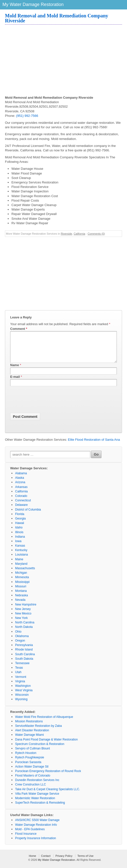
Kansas (20, 552)
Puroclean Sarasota (28, 768)
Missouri (21, 592)
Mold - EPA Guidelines (30, 835)
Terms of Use (85, 862)
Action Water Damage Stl (32, 773)
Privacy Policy (64, 862)
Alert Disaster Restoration (32, 736)
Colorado (21, 502)
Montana (21, 597)
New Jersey (23, 615)
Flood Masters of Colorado (33, 781)
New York (21, 624)
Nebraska (21, 601)
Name (15, 371)
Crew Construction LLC (31, 790)
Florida (20, 520)
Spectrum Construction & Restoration (40, 750)
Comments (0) (96, 234)
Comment (19, 329)
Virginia (20, 687)
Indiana (20, 543)
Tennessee (22, 669)
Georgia (20, 524)
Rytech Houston (26, 759)
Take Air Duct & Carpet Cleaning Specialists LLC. (48, 795)
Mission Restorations (29, 727)
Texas (19, 674)
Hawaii (20, 529)
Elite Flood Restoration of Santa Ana (94, 446)
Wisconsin (22, 701)
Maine (19, 565)
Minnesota (22, 583)
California (79, 234)
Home (32, 862)
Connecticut (23, 506)
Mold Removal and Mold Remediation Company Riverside (57, 18)
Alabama (21, 479)
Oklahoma (22, 642)
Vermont (21, 683)
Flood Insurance (26, 840)
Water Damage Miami (30, 741)
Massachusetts (25, 574)
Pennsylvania (24, 651)
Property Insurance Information (36, 844)
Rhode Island (24, 655)
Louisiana (21, 561)
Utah (18, 678)
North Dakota (24, 633)
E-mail (15, 383)
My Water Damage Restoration (56, 866)
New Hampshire (26, 610)
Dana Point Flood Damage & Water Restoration (46, 745)
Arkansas (21, 493)
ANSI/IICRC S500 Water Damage (37, 826)
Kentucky (21, 556)
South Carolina (25, 660)
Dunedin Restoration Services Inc (37, 786)
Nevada (20, 606)
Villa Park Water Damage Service (37, 800)
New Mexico (23, 619)
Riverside (66, 234)
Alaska (20, 484)
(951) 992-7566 (27, 116)
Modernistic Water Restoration (35, 804)
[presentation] (48, 406)
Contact (46, 862)
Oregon (20, 647)
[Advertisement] (63, 61)
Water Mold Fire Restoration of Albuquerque (44, 723)
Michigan (21, 579)
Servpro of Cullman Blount (32, 754)
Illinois (19, 538)
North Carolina (25, 628)
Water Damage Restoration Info (36, 831)
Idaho (19, 533)
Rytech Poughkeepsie (30, 763)
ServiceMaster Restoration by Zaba (38, 732)
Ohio (18, 638)
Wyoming (21, 705)
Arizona (20, 488)
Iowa (18, 547)
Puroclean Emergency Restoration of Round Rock (48, 777)
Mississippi (22, 588)
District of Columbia (28, 516)
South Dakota (24, 665)
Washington (23, 692)
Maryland (21, 570)
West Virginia (24, 696)
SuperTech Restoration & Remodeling (40, 809)
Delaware (21, 511)
